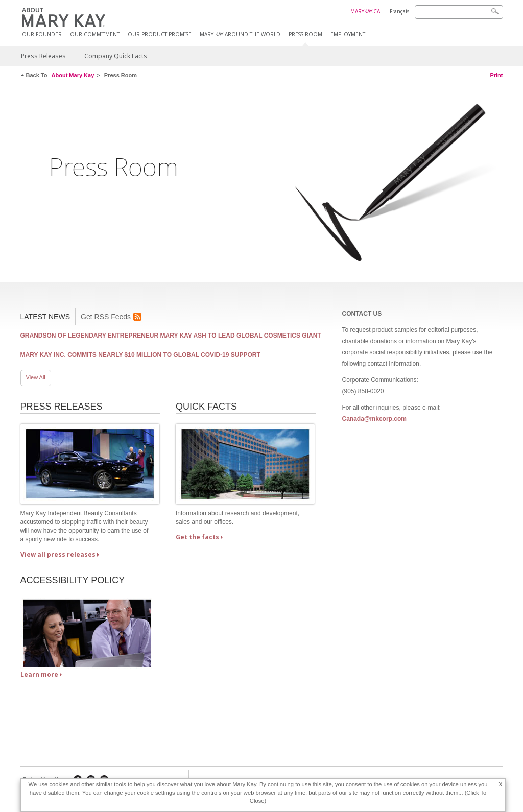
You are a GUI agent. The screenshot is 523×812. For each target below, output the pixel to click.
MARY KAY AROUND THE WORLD (240, 34)
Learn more (39, 674)
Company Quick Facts (116, 56)
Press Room (305, 34)
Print (496, 75)
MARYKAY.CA (365, 11)
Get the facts (197, 537)
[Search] (459, 12)
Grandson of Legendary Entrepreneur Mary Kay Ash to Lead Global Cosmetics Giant (171, 336)
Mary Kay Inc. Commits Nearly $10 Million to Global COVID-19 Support (140, 355)
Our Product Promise (160, 34)
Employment (348, 34)
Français (399, 11)
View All (36, 377)
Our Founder (42, 34)
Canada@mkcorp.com (374, 419)
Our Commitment (95, 34)
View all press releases (58, 554)
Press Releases (43, 56)
